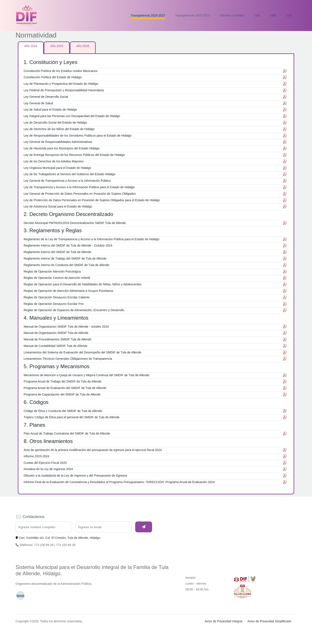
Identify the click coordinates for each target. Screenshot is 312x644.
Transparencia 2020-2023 (192, 15)
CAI (289, 15)
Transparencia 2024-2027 (148, 15)
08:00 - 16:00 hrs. (197, 589)
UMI (257, 15)
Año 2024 (31, 46)
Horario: (191, 578)
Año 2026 (83, 46)
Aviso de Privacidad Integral (223, 621)
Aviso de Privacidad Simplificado (269, 621)
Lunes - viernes (196, 584)
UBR (273, 15)
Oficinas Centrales (232, 15)
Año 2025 (57, 46)
